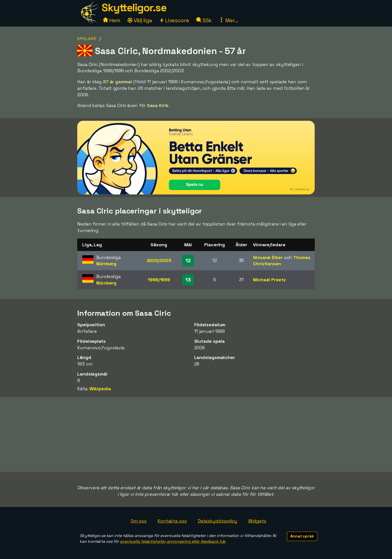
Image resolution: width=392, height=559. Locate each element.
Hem (112, 20)
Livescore (174, 20)
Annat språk (302, 536)
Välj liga (140, 20)
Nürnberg (106, 264)
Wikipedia (100, 389)
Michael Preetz (269, 280)
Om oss (139, 521)
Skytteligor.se (134, 8)
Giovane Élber (268, 257)
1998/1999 (159, 280)
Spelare (87, 39)
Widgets (257, 521)
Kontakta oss (172, 521)
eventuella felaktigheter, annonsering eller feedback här (173, 541)
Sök (204, 20)
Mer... (228, 20)
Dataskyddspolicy (217, 521)
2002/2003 (159, 260)
